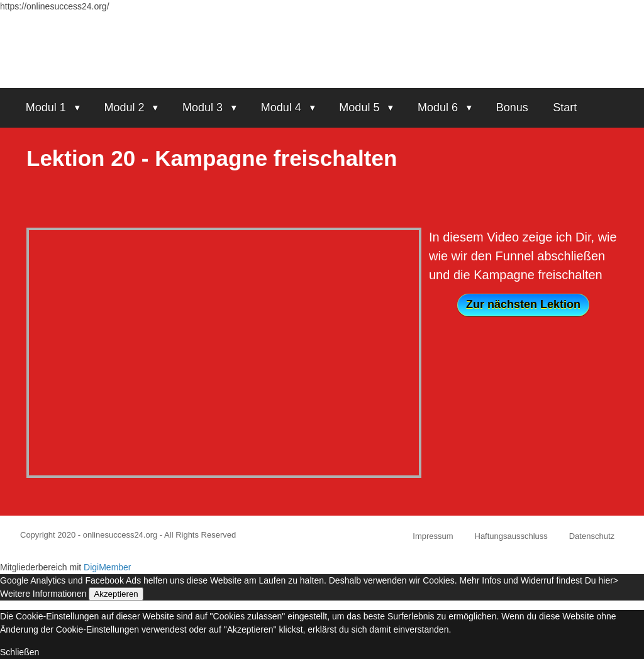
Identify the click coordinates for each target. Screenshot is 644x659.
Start (565, 108)
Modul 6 (438, 108)
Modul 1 (46, 108)
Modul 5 (359, 108)
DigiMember (107, 567)
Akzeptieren (116, 594)
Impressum (433, 536)
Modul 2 (124, 108)
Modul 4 (281, 108)
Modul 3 (203, 108)
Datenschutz (592, 536)
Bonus (512, 108)
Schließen (19, 652)
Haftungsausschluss (511, 536)
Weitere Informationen (43, 594)
